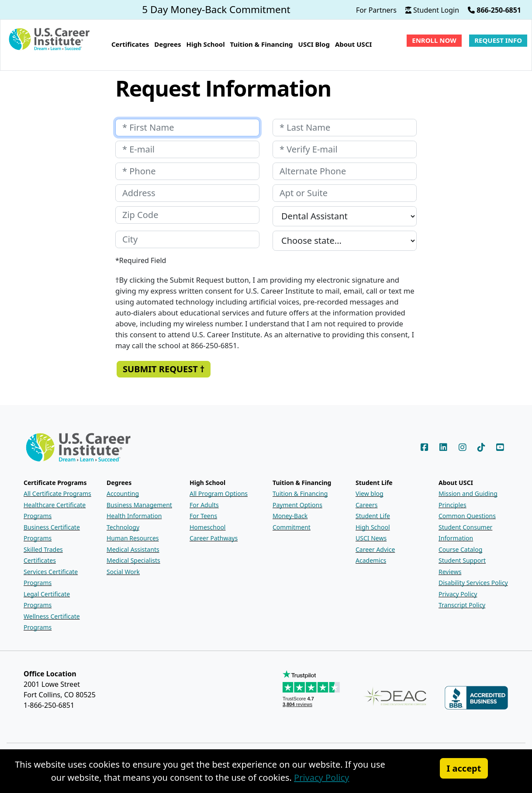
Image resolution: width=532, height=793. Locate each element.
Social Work (123, 572)
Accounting (123, 493)
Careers (366, 505)
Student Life (373, 516)
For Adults (204, 505)
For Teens (203, 516)
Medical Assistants (133, 549)
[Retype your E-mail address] (345, 149)
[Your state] (345, 241)
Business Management (139, 505)
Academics (371, 560)
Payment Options (297, 505)
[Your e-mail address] (187, 149)
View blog (370, 493)
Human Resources (133, 538)
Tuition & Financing (300, 493)
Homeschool (207, 527)
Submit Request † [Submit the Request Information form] (164, 369)
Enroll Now (434, 40)
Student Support (462, 560)
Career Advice (375, 549)
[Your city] (187, 239)
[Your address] (187, 193)
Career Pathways (214, 538)
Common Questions (467, 516)
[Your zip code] (187, 215)
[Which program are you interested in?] (345, 216)
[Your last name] (345, 128)
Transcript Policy (462, 605)
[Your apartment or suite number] (345, 193)
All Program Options (219, 493)
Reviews (450, 572)
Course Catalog (460, 549)
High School (373, 527)
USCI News (371, 538)
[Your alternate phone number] (345, 171)
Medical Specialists (133, 560)
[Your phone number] (187, 171)
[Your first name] (187, 128)
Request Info (498, 40)
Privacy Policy (458, 594)
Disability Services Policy (473, 583)
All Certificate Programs (57, 493)
